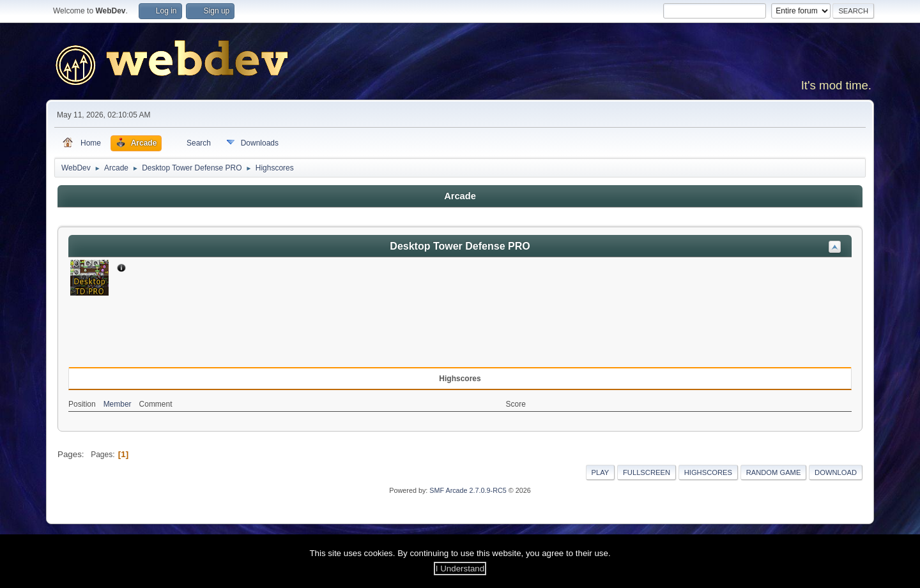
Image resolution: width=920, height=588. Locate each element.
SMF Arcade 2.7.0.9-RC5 (468, 490)
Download (836, 472)
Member (118, 404)
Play (601, 472)
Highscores (708, 472)
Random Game (774, 472)
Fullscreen (647, 472)
